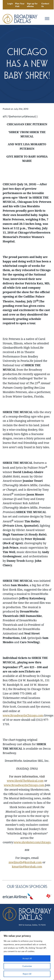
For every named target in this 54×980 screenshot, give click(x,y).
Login (10, 4)
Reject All (27, 974)
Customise (27, 966)
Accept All (27, 958)
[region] (27, 956)
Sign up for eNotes (32, 5)
